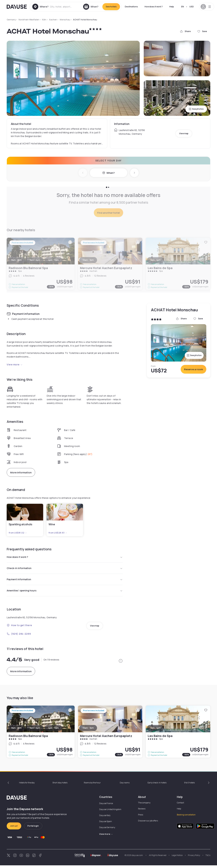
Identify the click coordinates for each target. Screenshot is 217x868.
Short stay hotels (60, 785)
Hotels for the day (27, 785)
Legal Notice (177, 858)
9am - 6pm (35, 731)
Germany (11, 20)
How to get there (19, 628)
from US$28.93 (58, 533)
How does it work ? (154, 7)
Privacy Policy (194, 858)
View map (184, 133)
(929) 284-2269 (19, 636)
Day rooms (125, 785)
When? (108, 173)
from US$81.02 (18, 533)
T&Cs (208, 858)
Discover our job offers (148, 823)
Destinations (131, 7)
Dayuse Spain (106, 824)
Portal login (33, 829)
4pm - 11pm (53, 731)
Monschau (65, 20)
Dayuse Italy (105, 818)
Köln (44, 20)
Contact (180, 805)
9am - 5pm (156, 731)
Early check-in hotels (157, 785)
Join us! (14, 829)
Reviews (142, 811)
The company (144, 805)
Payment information (65, 581)
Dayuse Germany (107, 830)
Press (141, 817)
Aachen (53, 20)
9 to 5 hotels (189, 785)
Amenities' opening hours (65, 593)
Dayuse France (106, 806)
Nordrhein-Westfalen (29, 20)
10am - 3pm (88, 731)
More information (21, 472)
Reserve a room (193, 369)
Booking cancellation (186, 817)
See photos (196, 109)
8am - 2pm (16, 731)
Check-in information (65, 569)
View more (15, 364)
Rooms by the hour (92, 785)
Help (172, 7)
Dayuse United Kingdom (110, 812)
